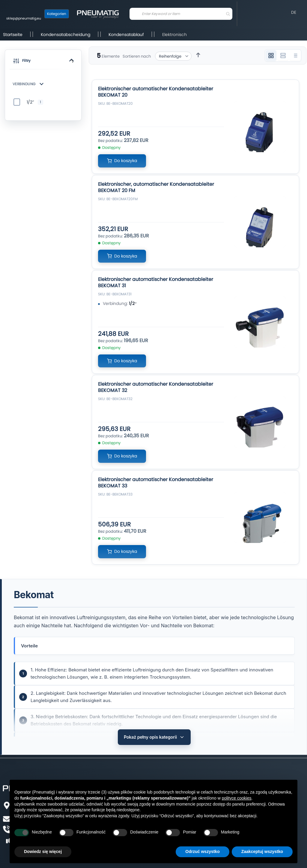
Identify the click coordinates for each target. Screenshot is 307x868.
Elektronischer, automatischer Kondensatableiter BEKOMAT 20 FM (156, 187)
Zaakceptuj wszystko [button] (262, 851)
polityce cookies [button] (237, 798)
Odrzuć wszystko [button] (202, 851)
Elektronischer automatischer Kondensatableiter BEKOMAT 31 (156, 282)
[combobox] (181, 14)
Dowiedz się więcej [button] (43, 851)
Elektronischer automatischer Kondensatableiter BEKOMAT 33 (156, 483)
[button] (43, 62)
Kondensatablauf (126, 35)
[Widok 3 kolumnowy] (271, 56)
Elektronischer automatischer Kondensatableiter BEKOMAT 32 (156, 387)
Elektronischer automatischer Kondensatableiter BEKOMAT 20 (156, 92)
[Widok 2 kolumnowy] (283, 56)
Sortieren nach (137, 56)
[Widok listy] (295, 56)
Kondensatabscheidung (66, 35)
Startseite (13, 35)
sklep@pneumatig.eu (24, 18)
